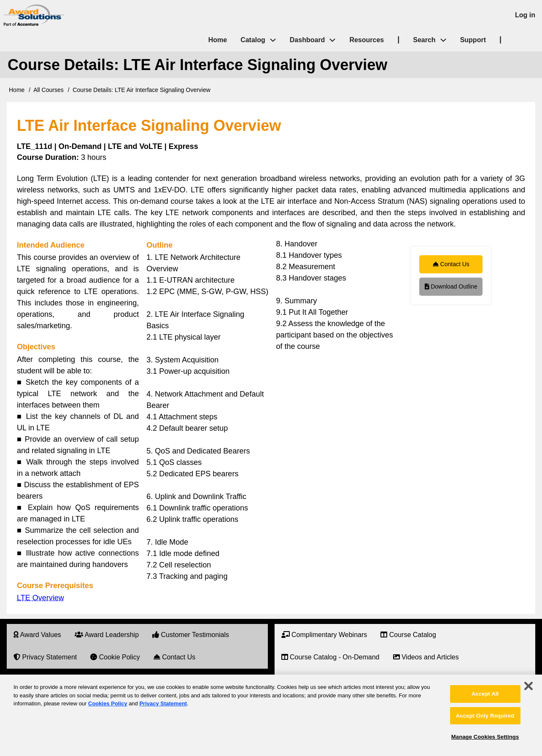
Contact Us (451, 264)
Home (17, 90)
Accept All (485, 694)
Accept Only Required (485, 716)
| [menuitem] (398, 39)
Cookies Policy (108, 703)
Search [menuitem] (433, 40)
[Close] (529, 686)
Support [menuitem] (473, 40)
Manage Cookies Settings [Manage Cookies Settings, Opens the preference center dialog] (485, 737)
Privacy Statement (163, 703)
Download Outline (451, 286)
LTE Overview (40, 598)
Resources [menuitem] (367, 40)
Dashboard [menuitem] (307, 40)
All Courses (49, 90)
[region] (271, 715)
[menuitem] (37, 635)
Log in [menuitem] (525, 15)
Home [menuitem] (218, 40)
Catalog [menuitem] (253, 40)
